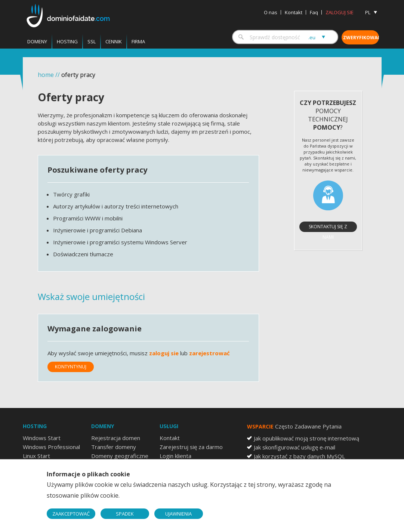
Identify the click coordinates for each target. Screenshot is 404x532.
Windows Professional (51, 447)
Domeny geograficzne (120, 456)
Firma (138, 41)
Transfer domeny (114, 447)
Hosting (67, 41)
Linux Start (36, 456)
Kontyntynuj (71, 367)
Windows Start (42, 438)
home (46, 75)
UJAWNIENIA (178, 514)
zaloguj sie (164, 353)
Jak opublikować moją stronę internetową (306, 438)
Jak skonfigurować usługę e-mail (294, 447)
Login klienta (175, 456)
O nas (271, 12)
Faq (314, 12)
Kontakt (294, 12)
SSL (92, 41)
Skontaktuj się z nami (328, 228)
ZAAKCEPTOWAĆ (71, 514)
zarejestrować (209, 353)
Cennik (114, 41)
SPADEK (125, 514)
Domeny (37, 41)
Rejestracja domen (116, 438)
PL (368, 12)
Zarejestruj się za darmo (191, 447)
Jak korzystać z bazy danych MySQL (299, 456)
